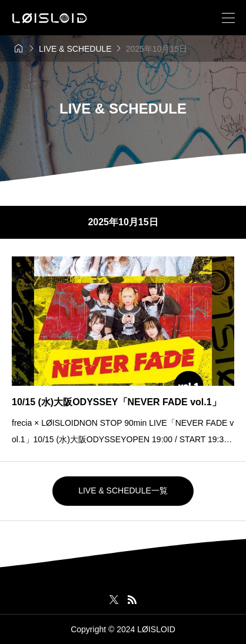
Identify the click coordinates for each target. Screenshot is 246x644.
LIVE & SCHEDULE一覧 (123, 490)
